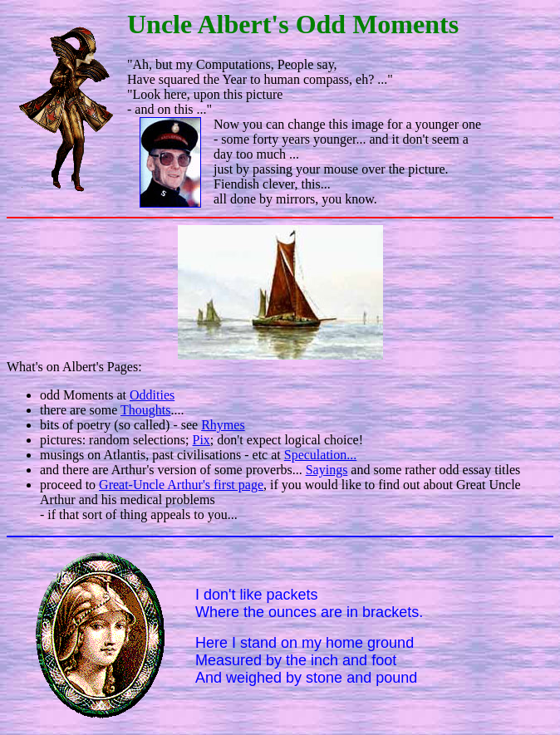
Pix (201, 440)
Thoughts (145, 410)
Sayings (327, 470)
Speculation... (321, 455)
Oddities (152, 395)
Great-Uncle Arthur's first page (181, 485)
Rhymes (223, 425)
